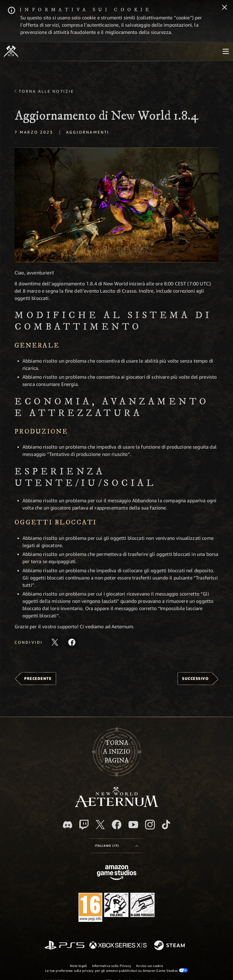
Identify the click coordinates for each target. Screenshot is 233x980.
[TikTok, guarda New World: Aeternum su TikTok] (166, 825)
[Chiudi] (225, 8)
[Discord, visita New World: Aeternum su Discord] (68, 825)
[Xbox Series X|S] (118, 946)
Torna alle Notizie (46, 91)
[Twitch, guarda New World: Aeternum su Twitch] (84, 825)
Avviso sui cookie (150, 966)
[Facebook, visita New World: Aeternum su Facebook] (117, 825)
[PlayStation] (65, 946)
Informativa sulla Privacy (112, 966)
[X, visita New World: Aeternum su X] (100, 825)
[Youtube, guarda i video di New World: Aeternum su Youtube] (133, 825)
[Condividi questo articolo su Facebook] (72, 642)
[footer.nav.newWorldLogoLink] (116, 805)
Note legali (78, 966)
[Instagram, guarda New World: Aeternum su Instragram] (150, 825)
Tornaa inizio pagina (117, 752)
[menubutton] (226, 51)
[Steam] (170, 946)
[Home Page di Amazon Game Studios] (117, 873)
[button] (116, 205)
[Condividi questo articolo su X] (55, 642)
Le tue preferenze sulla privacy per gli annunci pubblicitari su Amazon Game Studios (116, 970)
